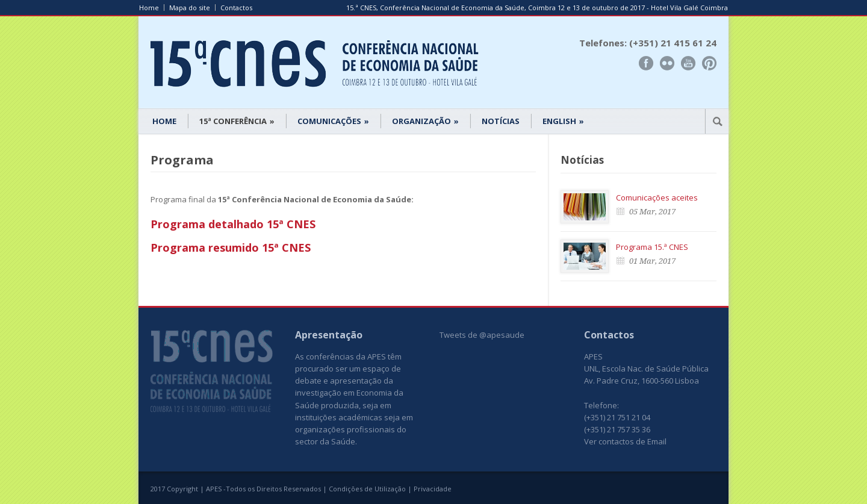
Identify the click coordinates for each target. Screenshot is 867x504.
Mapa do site (190, 8)
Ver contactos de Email (625, 441)
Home (149, 8)
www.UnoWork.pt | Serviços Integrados (670, 490)
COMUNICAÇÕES (333, 121)
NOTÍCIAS (501, 121)
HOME (164, 121)
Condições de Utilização (367, 489)
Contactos (236, 8)
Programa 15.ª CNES (652, 247)
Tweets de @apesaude (482, 335)
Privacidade (433, 489)
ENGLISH (563, 121)
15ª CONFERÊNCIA (237, 121)
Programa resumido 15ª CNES (231, 247)
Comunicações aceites (657, 198)
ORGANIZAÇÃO (425, 121)
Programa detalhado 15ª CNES (233, 224)
